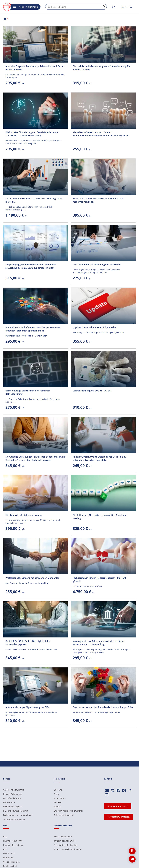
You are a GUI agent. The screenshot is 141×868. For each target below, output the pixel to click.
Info (5, 826)
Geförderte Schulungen (14, 790)
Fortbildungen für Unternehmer (18, 815)
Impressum (8, 858)
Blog (5, 837)
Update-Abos (9, 802)
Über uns (58, 790)
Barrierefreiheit (10, 866)
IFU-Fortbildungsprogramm (16, 811)
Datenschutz (9, 853)
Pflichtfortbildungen (12, 798)
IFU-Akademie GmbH (63, 837)
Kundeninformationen (13, 845)
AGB (5, 849)
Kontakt (57, 807)
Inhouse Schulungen (13, 794)
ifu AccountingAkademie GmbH (68, 849)
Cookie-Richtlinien (11, 862)
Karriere (57, 802)
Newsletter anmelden (119, 817)
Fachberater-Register (13, 807)
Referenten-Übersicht (64, 815)
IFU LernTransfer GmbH (64, 841)
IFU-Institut (59, 779)
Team (56, 794)
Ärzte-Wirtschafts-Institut (65, 845)
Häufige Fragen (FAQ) (13, 841)
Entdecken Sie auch (63, 826)
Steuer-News (60, 798)
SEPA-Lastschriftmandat (14, 819)
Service (7, 779)
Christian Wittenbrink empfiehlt (68, 811)
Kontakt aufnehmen (118, 806)
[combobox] (76, 7)
